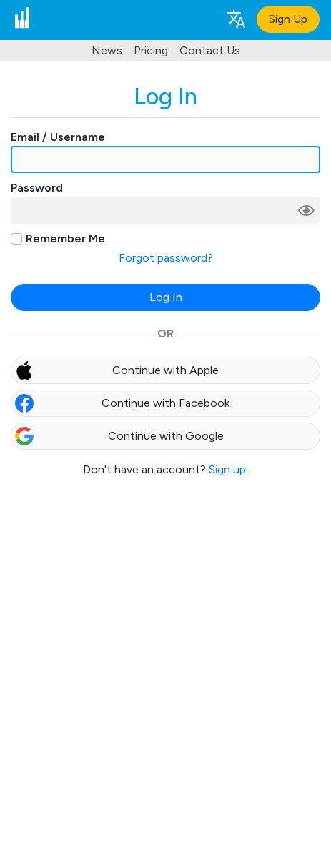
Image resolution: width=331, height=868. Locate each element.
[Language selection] (235, 18)
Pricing (151, 50)
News (107, 50)
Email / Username (58, 137)
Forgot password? (166, 258)
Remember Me (65, 238)
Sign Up (288, 19)
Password (37, 188)
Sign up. (228, 469)
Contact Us (210, 50)
